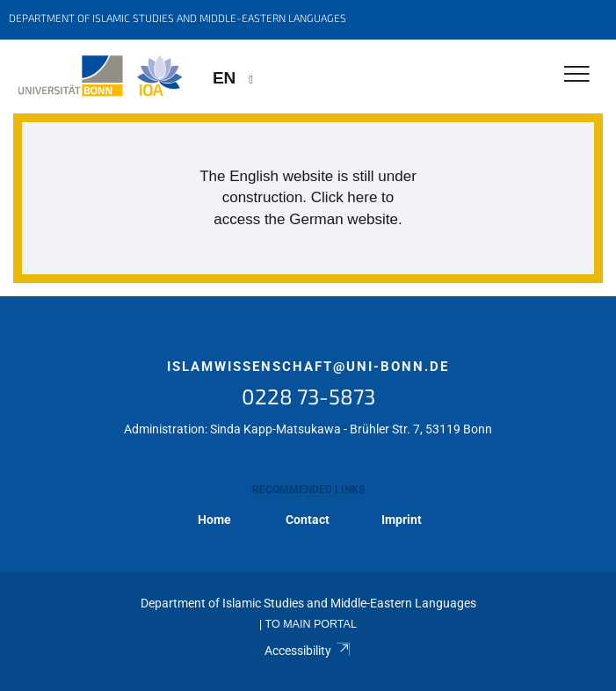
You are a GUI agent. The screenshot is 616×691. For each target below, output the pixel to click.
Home (214, 520)
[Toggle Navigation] (577, 75)
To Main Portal (311, 624)
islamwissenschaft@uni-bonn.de (308, 367)
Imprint (402, 520)
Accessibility (308, 651)
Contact (308, 520)
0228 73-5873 (308, 396)
